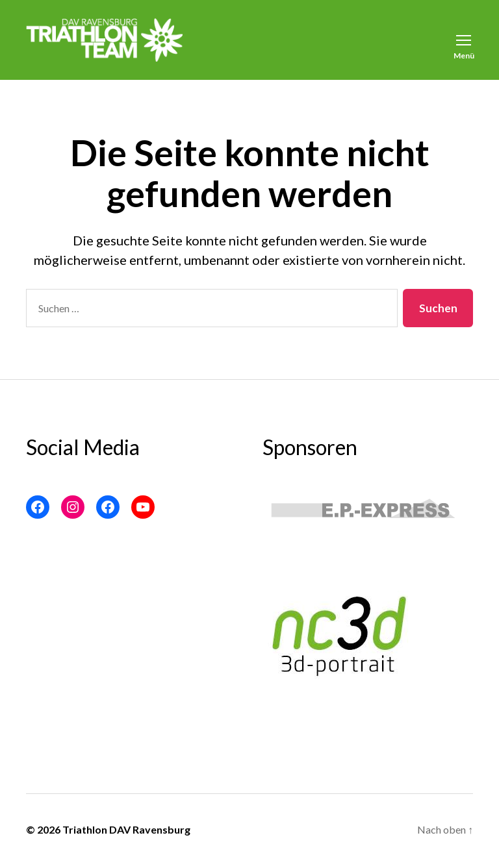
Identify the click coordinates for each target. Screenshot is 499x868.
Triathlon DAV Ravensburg (126, 832)
